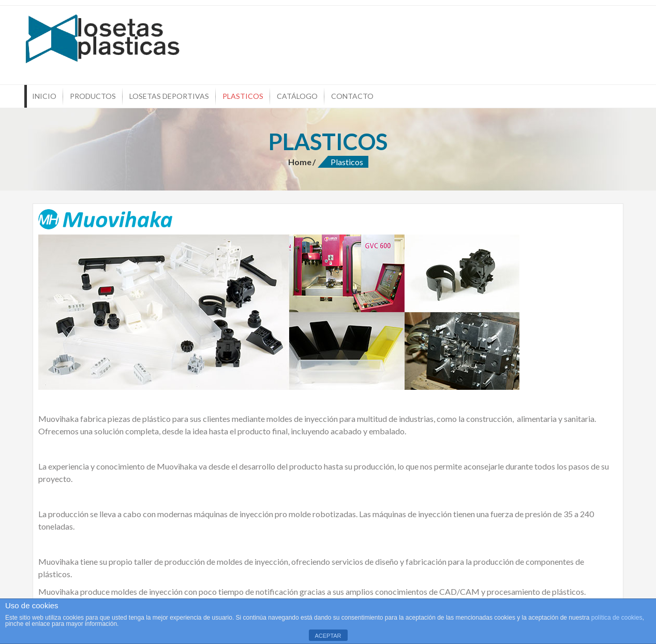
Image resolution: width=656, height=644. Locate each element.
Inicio (44, 96)
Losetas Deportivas (169, 96)
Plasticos (243, 96)
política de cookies (617, 618)
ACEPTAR (328, 636)
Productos (93, 96)
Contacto (352, 96)
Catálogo (297, 96)
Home (300, 162)
